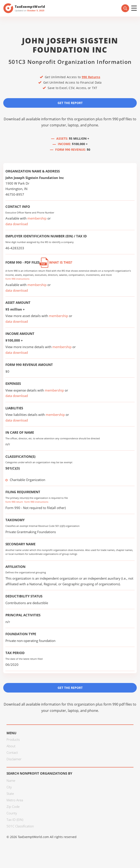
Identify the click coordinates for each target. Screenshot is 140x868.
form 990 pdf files (118, 119)
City (9, 787)
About (11, 746)
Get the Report (70, 103)
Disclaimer (14, 759)
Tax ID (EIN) (15, 820)
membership (37, 218)
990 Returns (91, 77)
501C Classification (20, 826)
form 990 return (14, 502)
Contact (12, 752)
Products (13, 739)
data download (17, 224)
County (12, 813)
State (10, 794)
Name (11, 780)
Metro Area (15, 800)
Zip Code (13, 807)
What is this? (56, 262)
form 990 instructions (17, 279)
